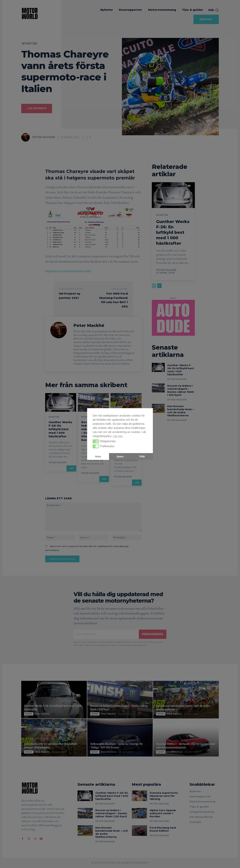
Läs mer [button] (118, 436)
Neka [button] (98, 456)
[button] (96, 441)
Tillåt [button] (142, 456)
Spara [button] (120, 456)
